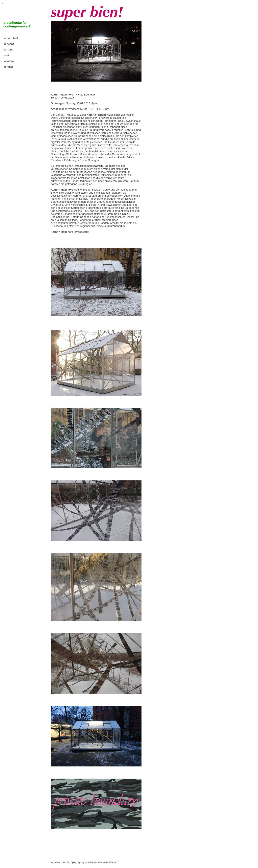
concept (9, 44)
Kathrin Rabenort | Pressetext (70, 232)
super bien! (11, 38)
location (9, 61)
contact (8, 67)
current (8, 50)
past (6, 55)
